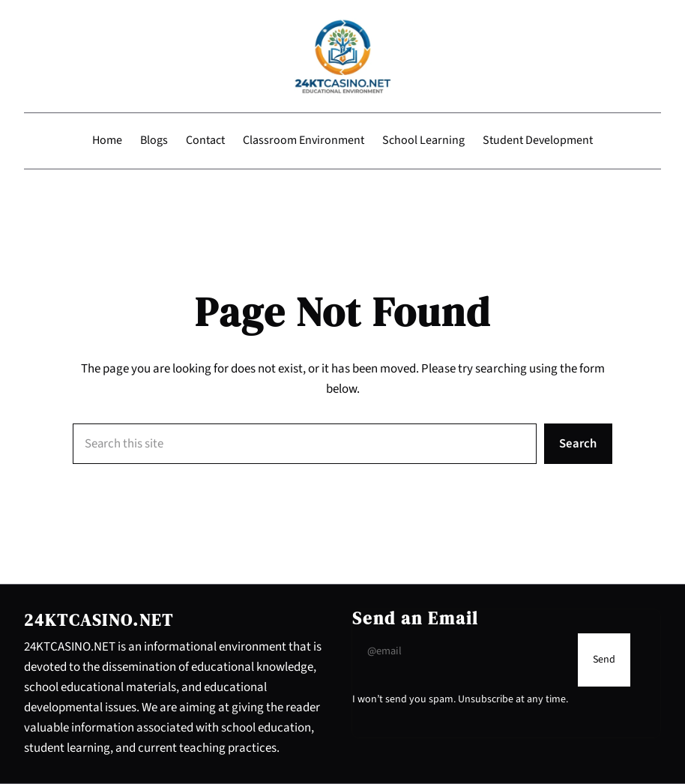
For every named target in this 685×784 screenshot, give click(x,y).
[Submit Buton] (604, 660)
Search (578, 444)
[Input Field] (461, 651)
